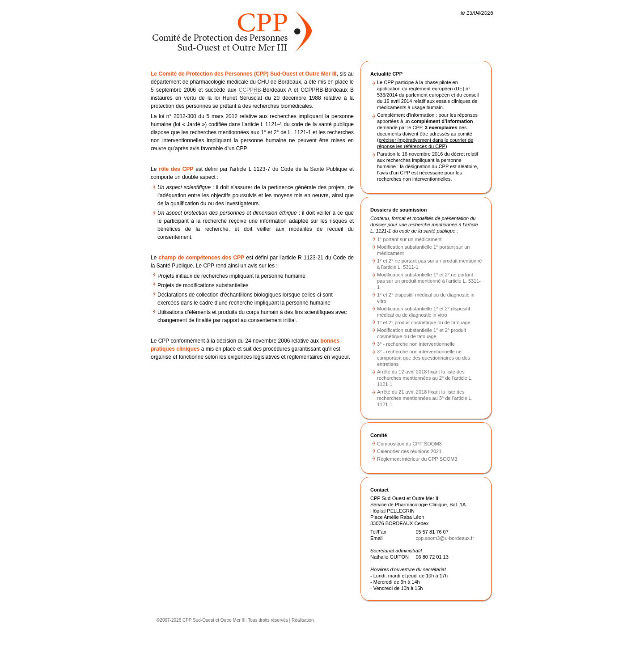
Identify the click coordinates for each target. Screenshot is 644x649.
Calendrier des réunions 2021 (409, 451)
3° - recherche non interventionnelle (416, 344)
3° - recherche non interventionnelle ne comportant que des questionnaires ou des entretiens (424, 358)
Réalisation (303, 620)
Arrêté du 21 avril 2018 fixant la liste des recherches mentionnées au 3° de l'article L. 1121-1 (425, 398)
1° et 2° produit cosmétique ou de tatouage (424, 322)
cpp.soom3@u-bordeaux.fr (445, 538)
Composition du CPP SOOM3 (409, 444)
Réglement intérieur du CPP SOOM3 (417, 459)
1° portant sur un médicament (409, 239)
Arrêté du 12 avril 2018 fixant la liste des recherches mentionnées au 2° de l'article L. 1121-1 (425, 378)
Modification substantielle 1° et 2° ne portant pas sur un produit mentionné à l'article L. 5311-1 (429, 281)
